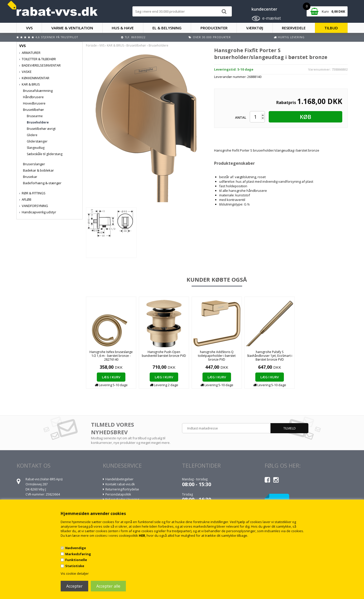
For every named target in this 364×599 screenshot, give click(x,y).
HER (142, 535)
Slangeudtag (36, 148)
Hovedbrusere (34, 103)
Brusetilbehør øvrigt (41, 129)
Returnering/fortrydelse (122, 489)
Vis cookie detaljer (75, 573)
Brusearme (35, 116)
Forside (91, 45)
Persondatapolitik (118, 494)
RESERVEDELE (294, 28)
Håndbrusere (33, 97)
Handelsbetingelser (119, 479)
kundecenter (264, 9)
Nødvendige (76, 548)
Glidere (32, 135)
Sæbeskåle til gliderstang (45, 154)
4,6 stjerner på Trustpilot (57, 37)
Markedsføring (78, 554)
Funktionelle (76, 560)
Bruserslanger (34, 164)
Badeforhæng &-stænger (42, 183)
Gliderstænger (37, 141)
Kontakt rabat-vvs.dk (120, 484)
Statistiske (75, 566)
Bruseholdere (38, 122)
